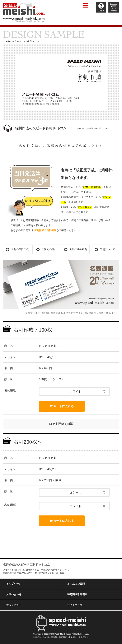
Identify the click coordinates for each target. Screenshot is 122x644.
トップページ (14, 584)
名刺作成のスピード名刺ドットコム (27, 565)
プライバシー (14, 605)
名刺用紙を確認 (61, 424)
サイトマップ (75, 605)
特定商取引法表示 (77, 594)
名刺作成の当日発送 (45, 230)
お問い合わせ (14, 594)
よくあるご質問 (76, 584)
